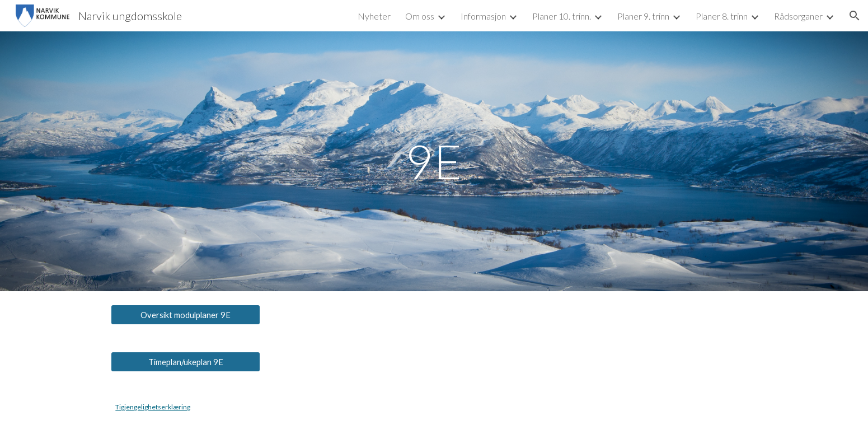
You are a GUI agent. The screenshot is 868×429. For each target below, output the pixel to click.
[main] (434, 161)
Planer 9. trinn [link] (643, 16)
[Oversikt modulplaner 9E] (185, 315)
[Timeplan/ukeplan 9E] (185, 362)
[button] (855, 16)
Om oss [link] (420, 16)
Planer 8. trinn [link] (722, 16)
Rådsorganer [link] (798, 16)
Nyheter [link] (374, 16)
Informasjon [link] (483, 16)
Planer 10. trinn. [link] (562, 16)
